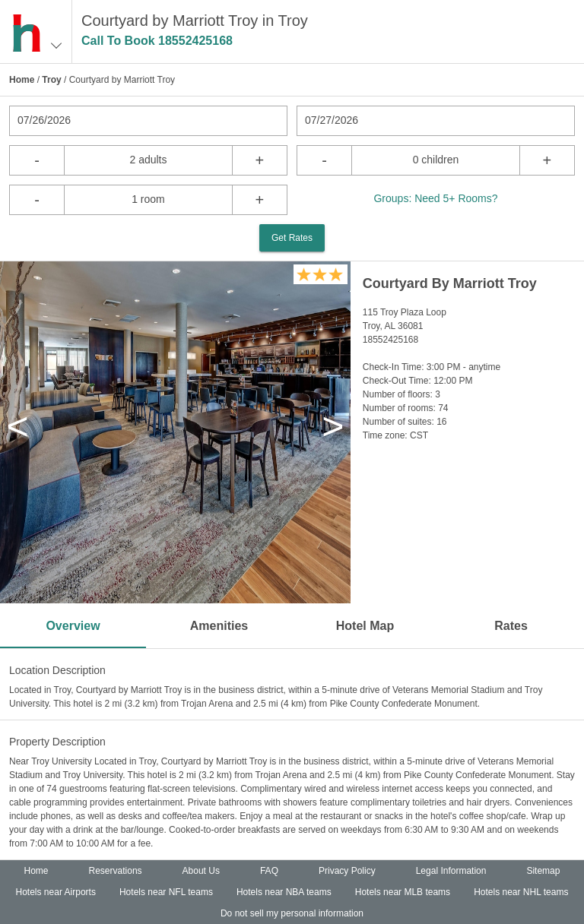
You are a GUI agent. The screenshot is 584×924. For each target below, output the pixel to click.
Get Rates (292, 238)
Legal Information (451, 871)
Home (22, 80)
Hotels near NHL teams (521, 892)
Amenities (219, 626)
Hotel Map (365, 626)
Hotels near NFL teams (166, 892)
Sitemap (543, 871)
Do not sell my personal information (292, 913)
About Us (201, 871)
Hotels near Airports (56, 892)
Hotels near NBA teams (284, 892)
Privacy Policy (347, 871)
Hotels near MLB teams (403, 892)
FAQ (269, 871)
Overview (73, 626)
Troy (51, 80)
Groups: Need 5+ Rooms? (435, 198)
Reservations (116, 871)
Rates (511, 626)
